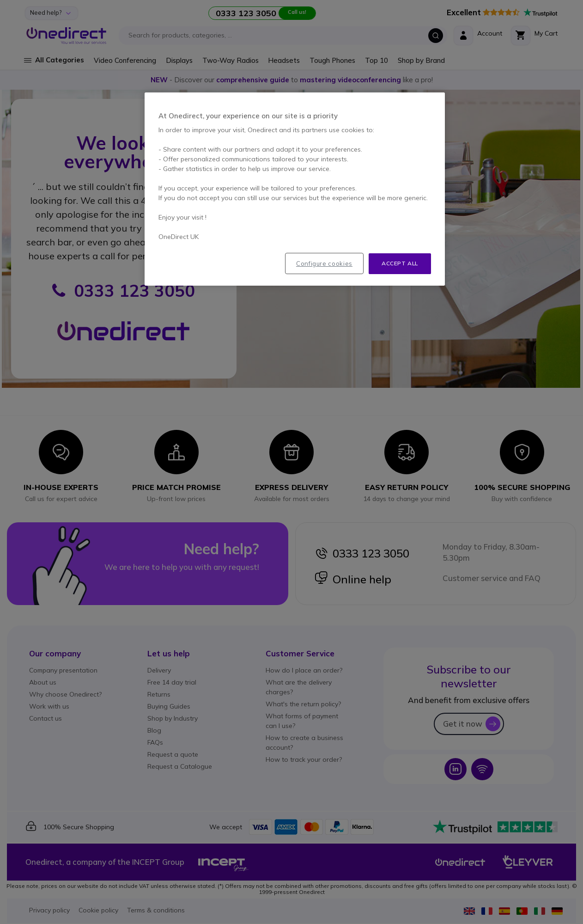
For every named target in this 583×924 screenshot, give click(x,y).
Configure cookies (324, 263)
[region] (295, 189)
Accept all (400, 263)
